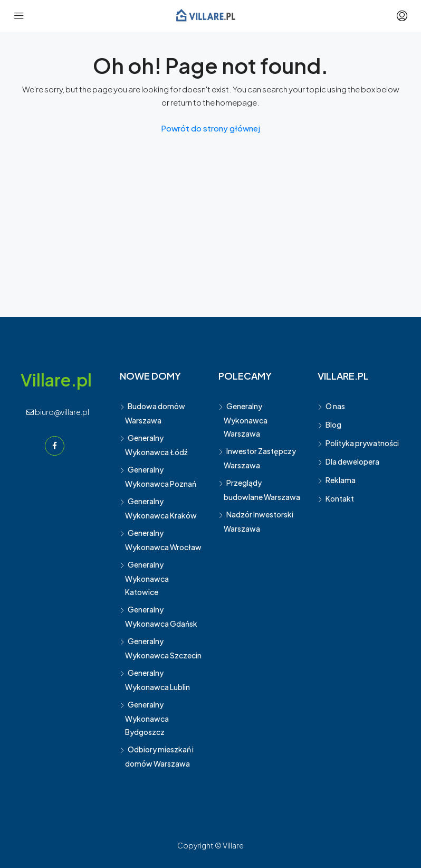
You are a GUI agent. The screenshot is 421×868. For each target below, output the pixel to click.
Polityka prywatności (362, 443)
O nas (335, 406)
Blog (333, 424)
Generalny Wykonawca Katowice (147, 578)
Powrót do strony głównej (211, 128)
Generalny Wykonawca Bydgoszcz (147, 718)
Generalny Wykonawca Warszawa (246, 420)
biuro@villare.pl (58, 412)
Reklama (341, 480)
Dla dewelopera (352, 461)
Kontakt (340, 498)
